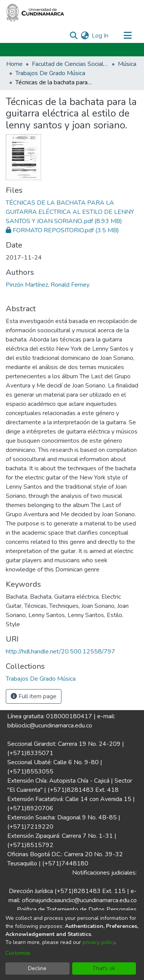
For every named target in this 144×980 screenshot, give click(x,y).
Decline (37, 968)
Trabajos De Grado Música (50, 73)
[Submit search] (74, 36)
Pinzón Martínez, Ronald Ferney (48, 285)
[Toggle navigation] (127, 36)
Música (127, 64)
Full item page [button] (34, 696)
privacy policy (99, 942)
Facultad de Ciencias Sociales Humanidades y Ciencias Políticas (70, 64)
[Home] (35, 13)
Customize (18, 953)
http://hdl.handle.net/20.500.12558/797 (60, 652)
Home (14, 64)
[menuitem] (85, 36)
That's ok (104, 968)
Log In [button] (100, 36)
